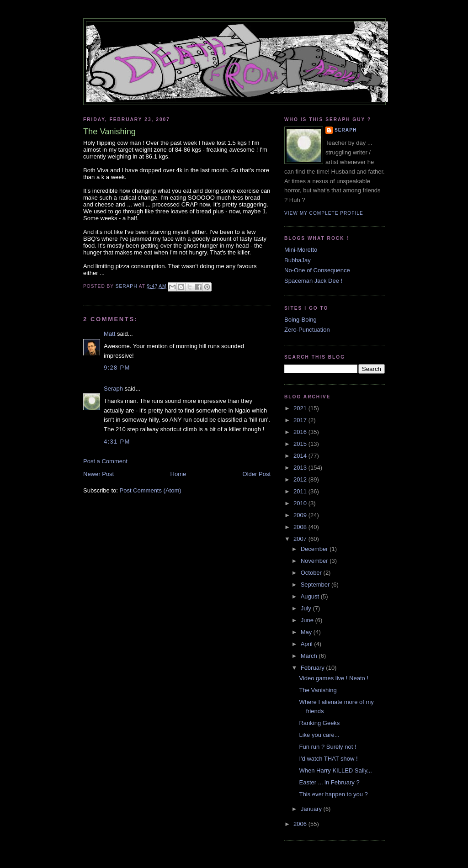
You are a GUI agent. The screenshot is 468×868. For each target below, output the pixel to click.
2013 (301, 468)
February (314, 668)
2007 (301, 539)
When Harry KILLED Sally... (335, 770)
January (312, 809)
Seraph (113, 389)
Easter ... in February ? (329, 782)
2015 (301, 444)
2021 (301, 408)
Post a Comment (105, 461)
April (308, 644)
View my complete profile (324, 213)
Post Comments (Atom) (151, 490)
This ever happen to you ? (333, 794)
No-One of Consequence (317, 270)
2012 (301, 479)
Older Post (257, 474)
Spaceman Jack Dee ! (313, 281)
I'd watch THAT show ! (328, 759)
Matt (109, 334)
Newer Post (98, 474)
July (307, 608)
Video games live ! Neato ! (334, 678)
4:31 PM (117, 442)
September (316, 585)
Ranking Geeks (319, 723)
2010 (301, 503)
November (315, 561)
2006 (301, 824)
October (312, 573)
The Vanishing (318, 690)
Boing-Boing (300, 320)
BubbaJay (298, 260)
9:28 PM (117, 368)
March (310, 656)
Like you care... (319, 735)
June (308, 620)
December (315, 549)
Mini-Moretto (301, 250)
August (311, 596)
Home (178, 474)
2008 (301, 527)
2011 (301, 491)
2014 (301, 456)
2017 (301, 420)
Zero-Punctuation (307, 330)
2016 (301, 432)
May (307, 632)
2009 (301, 515)
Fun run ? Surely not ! (327, 747)
